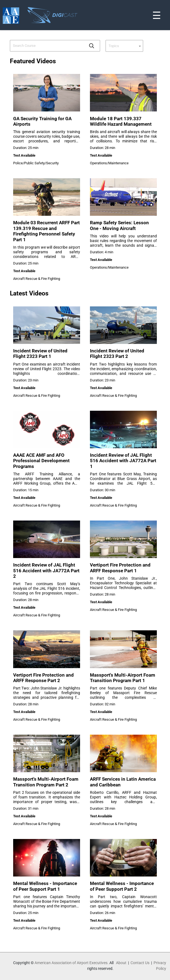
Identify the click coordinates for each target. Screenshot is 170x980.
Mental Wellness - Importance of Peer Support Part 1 (45, 886)
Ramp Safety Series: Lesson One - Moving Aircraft (119, 225)
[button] (92, 46)
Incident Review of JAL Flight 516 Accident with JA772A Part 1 (123, 461)
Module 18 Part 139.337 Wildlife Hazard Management (121, 121)
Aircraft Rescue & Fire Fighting (37, 279)
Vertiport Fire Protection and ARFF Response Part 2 (43, 678)
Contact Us (140, 963)
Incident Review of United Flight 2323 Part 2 (117, 354)
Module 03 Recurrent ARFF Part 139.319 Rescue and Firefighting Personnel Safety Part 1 (46, 231)
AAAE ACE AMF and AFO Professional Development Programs (41, 461)
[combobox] (47, 46)
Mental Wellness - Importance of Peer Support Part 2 (122, 886)
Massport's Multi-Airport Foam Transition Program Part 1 (123, 678)
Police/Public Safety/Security (36, 163)
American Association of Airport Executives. (72, 963)
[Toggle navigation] (167, 1)
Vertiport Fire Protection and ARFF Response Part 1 (120, 568)
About (121, 963)
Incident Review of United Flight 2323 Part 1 (40, 354)
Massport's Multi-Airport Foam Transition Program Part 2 (46, 782)
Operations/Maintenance (109, 163)
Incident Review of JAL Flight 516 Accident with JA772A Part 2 (46, 571)
